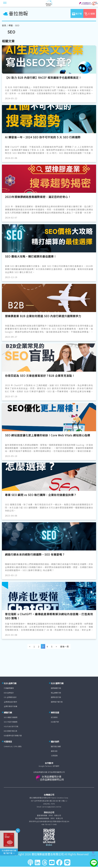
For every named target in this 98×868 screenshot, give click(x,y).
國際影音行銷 (56, 697)
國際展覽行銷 (56, 688)
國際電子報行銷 (57, 702)
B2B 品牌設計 (9, 693)
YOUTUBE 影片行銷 (11, 726)
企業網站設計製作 (10, 702)
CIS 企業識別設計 (10, 697)
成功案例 (54, 717)
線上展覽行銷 (56, 693)
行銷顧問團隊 (9, 688)
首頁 (4, 25)
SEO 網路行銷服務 (11, 717)
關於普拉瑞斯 (56, 746)
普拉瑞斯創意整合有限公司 (48, 854)
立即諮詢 (54, 756)
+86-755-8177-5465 (49, 824)
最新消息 (54, 751)
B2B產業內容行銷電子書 (13, 736)
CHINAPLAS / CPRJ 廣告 (13, 746)
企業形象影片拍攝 (10, 706)
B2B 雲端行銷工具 (10, 731)
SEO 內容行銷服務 (11, 722)
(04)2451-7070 (49, 804)
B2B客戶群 (55, 722)
